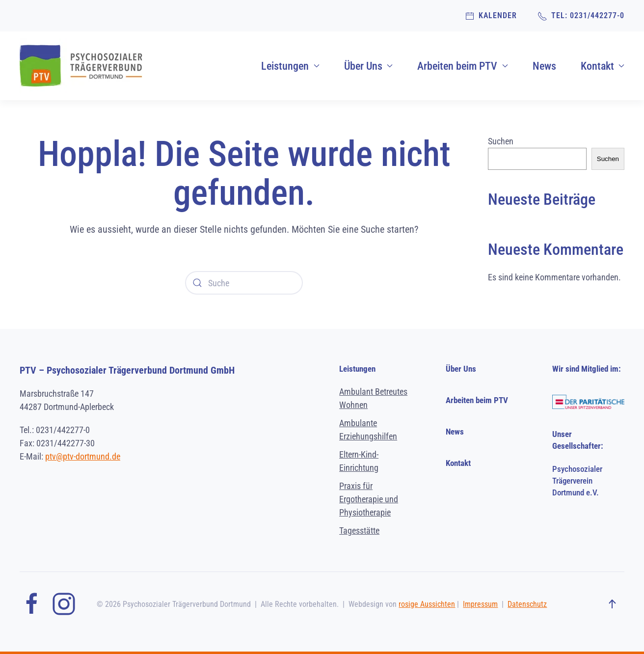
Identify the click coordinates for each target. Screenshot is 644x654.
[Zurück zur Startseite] (81, 66)
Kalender (491, 16)
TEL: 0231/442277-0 (581, 16)
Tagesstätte (359, 531)
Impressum (480, 604)
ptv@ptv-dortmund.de (83, 456)
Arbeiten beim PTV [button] (463, 66)
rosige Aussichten (427, 604)
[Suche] (244, 283)
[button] (612, 604)
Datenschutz (527, 604)
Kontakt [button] (603, 66)
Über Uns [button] (369, 66)
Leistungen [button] (290, 66)
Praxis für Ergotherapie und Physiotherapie (369, 499)
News (544, 66)
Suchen (501, 141)
